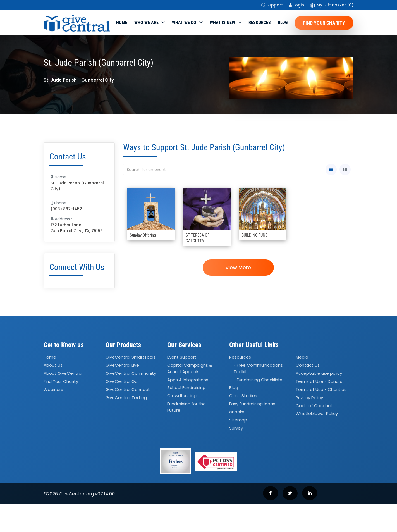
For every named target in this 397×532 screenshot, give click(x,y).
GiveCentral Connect (128, 389)
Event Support (182, 357)
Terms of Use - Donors (319, 381)
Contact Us (308, 365)
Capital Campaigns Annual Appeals (190, 368)
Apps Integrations (188, 380)
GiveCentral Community (131, 373)
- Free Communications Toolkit (258, 368)
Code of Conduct (314, 406)
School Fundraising (186, 388)
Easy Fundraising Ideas (252, 404)
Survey (236, 428)
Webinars (53, 389)
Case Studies (243, 396)
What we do (184, 22)
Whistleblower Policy (317, 414)
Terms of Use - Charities (321, 389)
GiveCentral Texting (126, 398)
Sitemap (238, 420)
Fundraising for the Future (186, 407)
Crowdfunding (182, 396)
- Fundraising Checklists (258, 380)
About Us (53, 365)
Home (122, 22)
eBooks (237, 412)
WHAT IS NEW (222, 22)
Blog (283, 22)
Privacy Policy (309, 398)
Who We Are (146, 22)
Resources (260, 22)
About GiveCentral (63, 373)
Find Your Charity (324, 23)
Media (302, 357)
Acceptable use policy (319, 373)
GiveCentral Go (122, 381)
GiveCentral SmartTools (131, 357)
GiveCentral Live (122, 365)
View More (238, 267)
